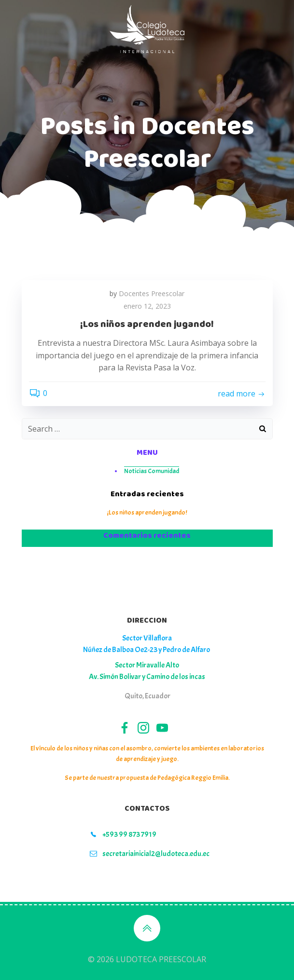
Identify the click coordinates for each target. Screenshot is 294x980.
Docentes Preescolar (152, 293)
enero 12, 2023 (147, 306)
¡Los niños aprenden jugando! (147, 512)
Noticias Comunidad (152, 471)
